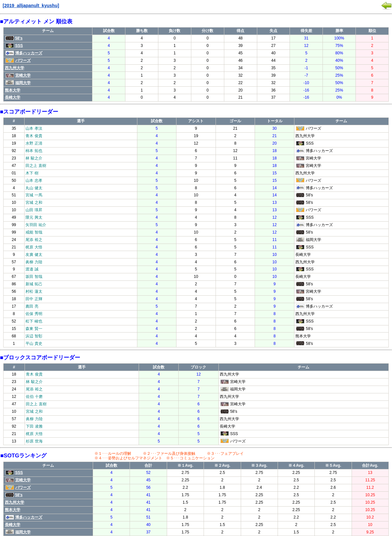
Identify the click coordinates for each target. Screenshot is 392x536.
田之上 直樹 (36, 166)
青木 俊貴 (34, 136)
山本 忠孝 (34, 180)
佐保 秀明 (34, 314)
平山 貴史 (34, 344)
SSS (14, 46)
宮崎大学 (18, 75)
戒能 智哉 (34, 232)
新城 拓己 (34, 284)
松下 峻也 (34, 321)
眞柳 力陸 (34, 262)
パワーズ (18, 60)
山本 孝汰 (34, 128)
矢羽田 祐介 (36, 225)
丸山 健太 (34, 188)
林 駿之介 (34, 158)
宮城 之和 (34, 202)
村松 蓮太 (34, 291)
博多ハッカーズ (24, 53)
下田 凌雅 (34, 426)
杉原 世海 (34, 441)
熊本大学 (13, 90)
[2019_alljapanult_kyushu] (31, 5)
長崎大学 (13, 97)
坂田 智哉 (34, 277)
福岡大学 (18, 83)
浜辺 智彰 (34, 336)
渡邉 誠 (32, 269)
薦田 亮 (32, 306)
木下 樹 (32, 173)
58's (14, 38)
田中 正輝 (34, 299)
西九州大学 (15, 68)
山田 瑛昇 (34, 210)
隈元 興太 (34, 217)
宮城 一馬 (34, 195)
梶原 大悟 (34, 247)
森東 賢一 (34, 329)
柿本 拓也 (34, 151)
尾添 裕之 (34, 240)
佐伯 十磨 (34, 397)
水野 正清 (34, 143)
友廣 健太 (34, 255)
